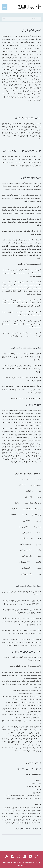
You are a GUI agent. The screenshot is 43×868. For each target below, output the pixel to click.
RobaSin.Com (21, 865)
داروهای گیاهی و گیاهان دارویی (27, 828)
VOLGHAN (17, 862)
